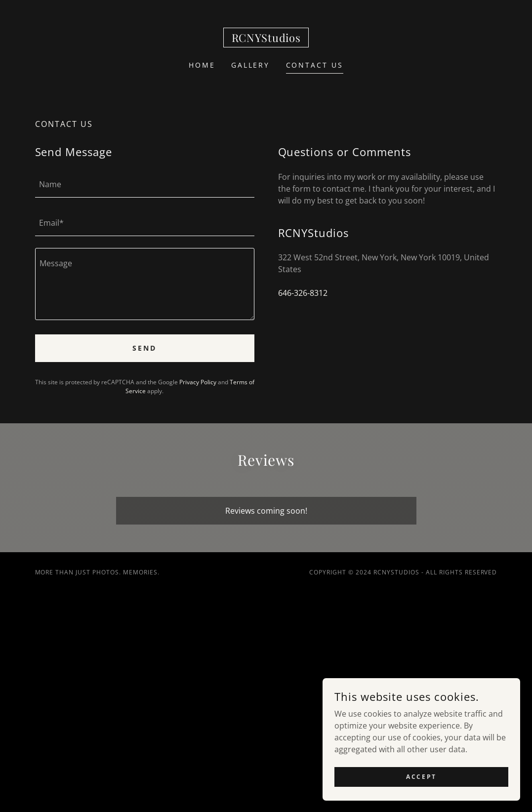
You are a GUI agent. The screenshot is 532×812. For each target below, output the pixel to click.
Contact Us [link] (315, 65)
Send (144, 348)
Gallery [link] (251, 65)
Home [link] (202, 65)
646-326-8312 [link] (303, 293)
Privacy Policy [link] (198, 382)
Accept (421, 777)
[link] (266, 39)
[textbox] (145, 184)
